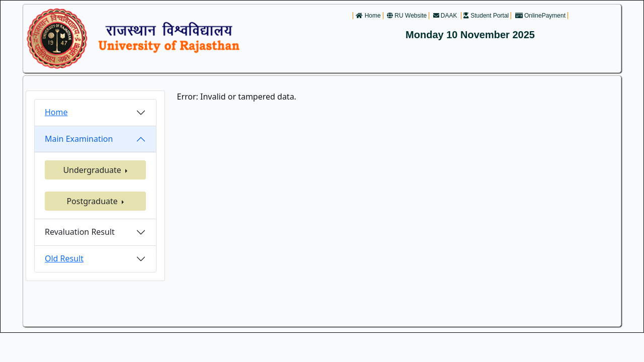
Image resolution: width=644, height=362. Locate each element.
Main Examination (79, 139)
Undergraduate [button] (93, 170)
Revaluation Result (80, 232)
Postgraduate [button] (93, 201)
